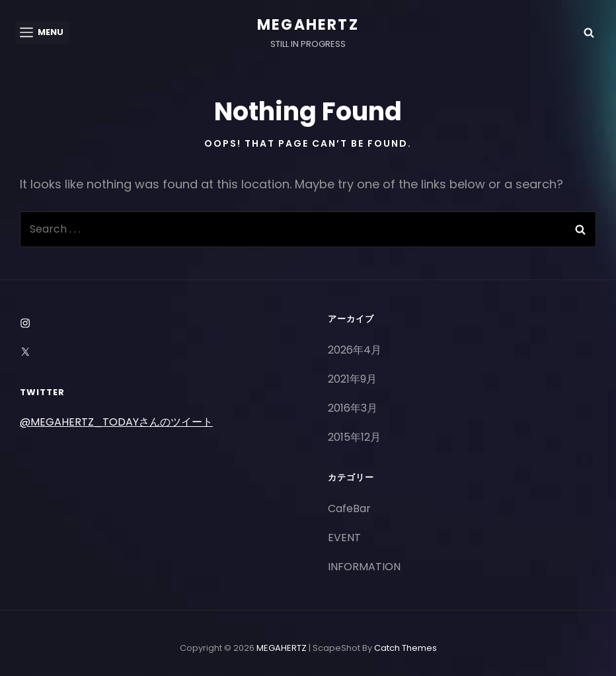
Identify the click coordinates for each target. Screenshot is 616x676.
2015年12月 (354, 437)
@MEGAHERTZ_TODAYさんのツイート (116, 422)
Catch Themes (405, 648)
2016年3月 (353, 408)
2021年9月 (352, 379)
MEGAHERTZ (308, 25)
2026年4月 (355, 350)
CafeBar (349, 508)
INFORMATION (364, 567)
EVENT (344, 538)
